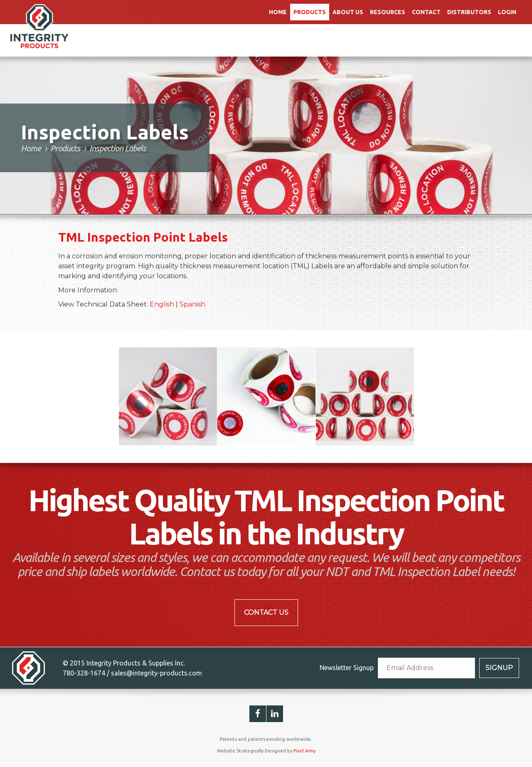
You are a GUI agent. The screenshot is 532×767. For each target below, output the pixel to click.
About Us (348, 12)
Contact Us (266, 612)
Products (310, 12)
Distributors (469, 12)
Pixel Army (304, 751)
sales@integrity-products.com (156, 673)
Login (507, 12)
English (162, 304)
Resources (388, 12)
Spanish (192, 304)
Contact (426, 12)
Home (278, 12)
